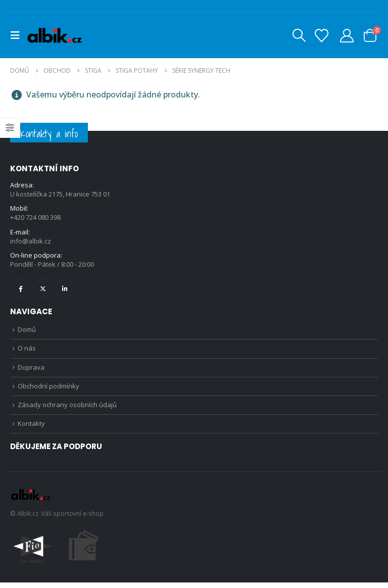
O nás (27, 351)
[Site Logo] (54, 36)
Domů (27, 331)
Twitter (43, 290)
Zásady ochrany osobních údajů (67, 409)
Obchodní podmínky (48, 390)
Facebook (20, 290)
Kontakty (31, 429)
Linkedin (65, 290)
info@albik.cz (31, 242)
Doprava (31, 370)
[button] (18, 35)
